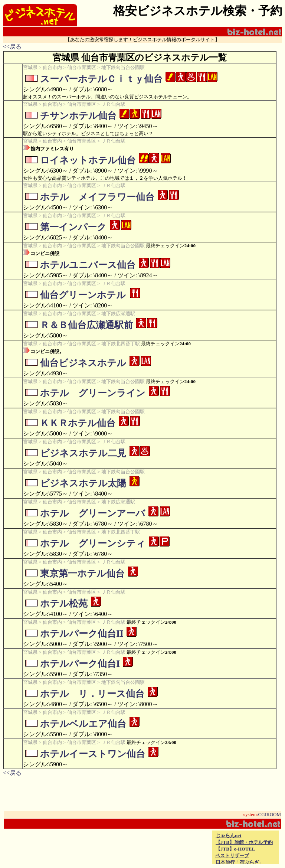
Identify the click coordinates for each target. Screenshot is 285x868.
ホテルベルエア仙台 (83, 724)
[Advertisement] (124, 847)
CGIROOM (270, 814)
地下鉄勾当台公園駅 (123, 67)
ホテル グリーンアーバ (93, 513)
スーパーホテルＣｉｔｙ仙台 (101, 79)
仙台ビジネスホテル (83, 363)
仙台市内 (52, 67)
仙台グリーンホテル (83, 295)
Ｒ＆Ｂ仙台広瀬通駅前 (86, 325)
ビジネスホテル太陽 (83, 483)
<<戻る (12, 47)
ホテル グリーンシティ (93, 543)
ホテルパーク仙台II (82, 634)
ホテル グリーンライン (93, 393)
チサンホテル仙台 (78, 116)
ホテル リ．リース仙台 (92, 694)
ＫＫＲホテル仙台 (78, 423)
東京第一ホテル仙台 (82, 573)
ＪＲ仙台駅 (113, 104)
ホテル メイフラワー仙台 (97, 197)
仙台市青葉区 (82, 67)
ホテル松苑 (64, 603)
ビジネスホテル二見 (83, 453)
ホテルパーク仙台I (80, 664)
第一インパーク (73, 227)
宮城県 (30, 67)
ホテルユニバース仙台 (88, 265)
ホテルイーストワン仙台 (93, 754)
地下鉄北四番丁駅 (121, 344)
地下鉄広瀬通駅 (118, 314)
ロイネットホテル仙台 (88, 160)
